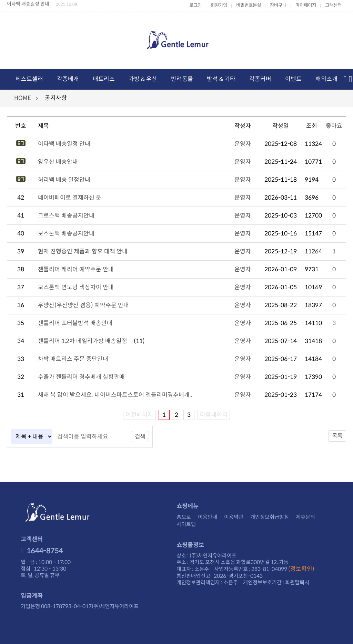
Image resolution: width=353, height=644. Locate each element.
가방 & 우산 (143, 79)
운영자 (243, 144)
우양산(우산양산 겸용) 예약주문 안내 (83, 305)
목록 (337, 436)
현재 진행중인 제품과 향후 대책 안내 (83, 251)
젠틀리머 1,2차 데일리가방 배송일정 (83, 341)
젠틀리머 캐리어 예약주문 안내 (76, 269)
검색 (140, 437)
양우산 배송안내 (58, 162)
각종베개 (68, 79)
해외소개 (326, 79)
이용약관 (234, 517)
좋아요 (334, 126)
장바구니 (278, 5)
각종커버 (260, 79)
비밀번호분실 (249, 5)
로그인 (195, 5)
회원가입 (219, 5)
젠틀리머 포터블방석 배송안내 (75, 323)
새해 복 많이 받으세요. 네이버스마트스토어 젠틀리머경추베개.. (115, 395)
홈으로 (184, 517)
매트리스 (104, 79)
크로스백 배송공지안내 (66, 216)
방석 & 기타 (221, 79)
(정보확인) (301, 569)
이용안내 (208, 517)
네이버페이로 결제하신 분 (70, 198)
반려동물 (182, 79)
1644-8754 (42, 551)
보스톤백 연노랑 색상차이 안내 (76, 287)
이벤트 (293, 79)
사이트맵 (186, 524)
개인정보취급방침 (270, 517)
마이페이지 (306, 5)
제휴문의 (305, 517)
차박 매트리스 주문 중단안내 (73, 359)
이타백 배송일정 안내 (28, 4)
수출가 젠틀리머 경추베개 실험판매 (81, 377)
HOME (23, 98)
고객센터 (333, 5)
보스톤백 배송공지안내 (66, 234)
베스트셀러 (29, 79)
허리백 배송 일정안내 (64, 180)
